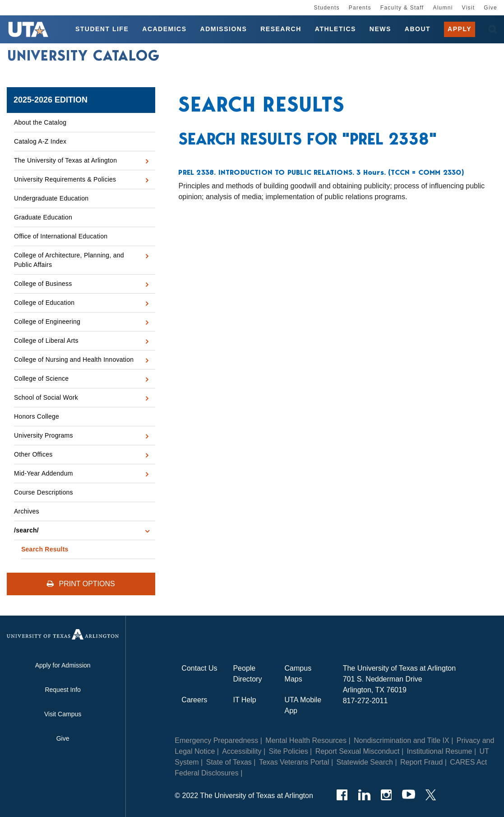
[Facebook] (342, 795)
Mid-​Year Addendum (44, 473)
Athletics (335, 29)
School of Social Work (46, 397)
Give (490, 8)
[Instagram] (386, 795)
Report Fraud (421, 762)
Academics (164, 29)
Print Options (81, 584)
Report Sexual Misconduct (358, 751)
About (418, 29)
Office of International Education (61, 236)
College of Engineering (47, 322)
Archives (27, 511)
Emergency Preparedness (216, 740)
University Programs (44, 435)
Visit (469, 8)
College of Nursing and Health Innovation (74, 359)
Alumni (443, 8)
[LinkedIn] (364, 795)
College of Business (43, 284)
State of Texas (229, 762)
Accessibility (242, 751)
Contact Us (199, 668)
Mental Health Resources (306, 740)
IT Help (244, 700)
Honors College (37, 416)
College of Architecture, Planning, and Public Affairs (69, 260)
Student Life (102, 29)
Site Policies (289, 751)
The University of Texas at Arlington (65, 160)
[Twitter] (431, 795)
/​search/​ (26, 530)
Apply (460, 29)
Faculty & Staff (402, 8)
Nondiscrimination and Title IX (402, 740)
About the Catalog (40, 122)
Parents (360, 8)
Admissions (224, 29)
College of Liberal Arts (46, 341)
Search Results (45, 549)
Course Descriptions (44, 492)
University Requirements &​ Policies (65, 179)
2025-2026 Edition (51, 100)
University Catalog (83, 56)
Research (281, 29)
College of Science (41, 378)
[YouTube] (409, 795)
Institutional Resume (440, 751)
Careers (194, 700)
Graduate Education (43, 217)
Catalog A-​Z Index (40, 141)
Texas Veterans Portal (294, 762)
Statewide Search (365, 762)
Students (326, 8)
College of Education (44, 303)
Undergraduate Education (51, 198)
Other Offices (33, 454)
